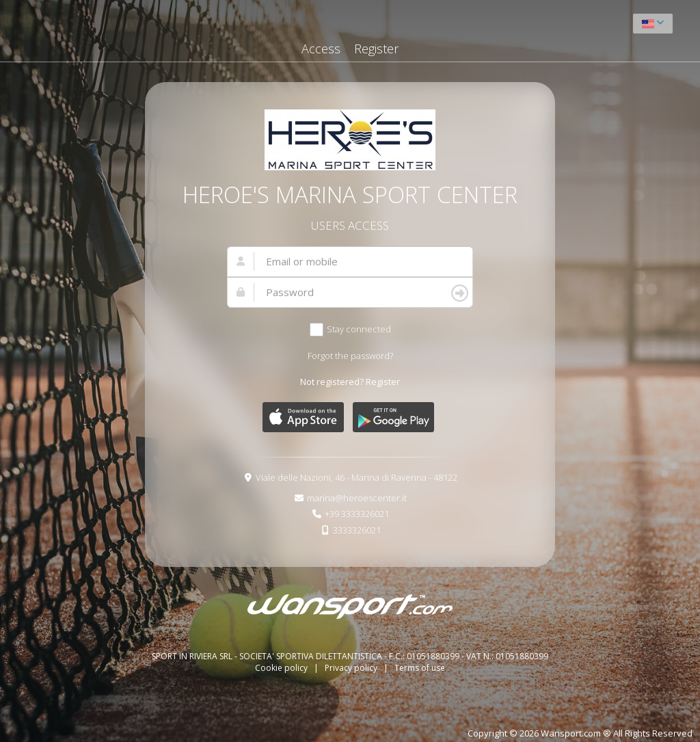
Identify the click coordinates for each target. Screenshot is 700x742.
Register (376, 49)
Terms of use (420, 668)
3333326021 (357, 530)
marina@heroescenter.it (357, 498)
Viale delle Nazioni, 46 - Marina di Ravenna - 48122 (356, 477)
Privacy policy (352, 668)
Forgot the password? (350, 356)
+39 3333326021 (357, 514)
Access (321, 49)
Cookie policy (282, 668)
